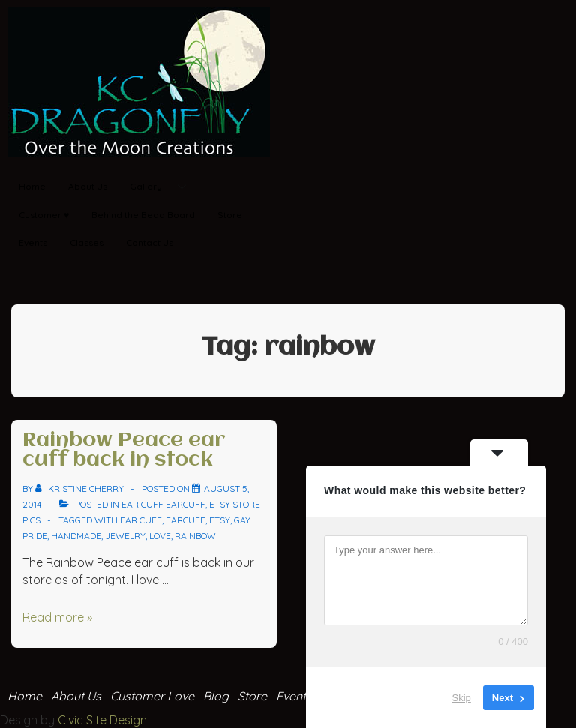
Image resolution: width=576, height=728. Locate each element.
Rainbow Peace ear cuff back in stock (124, 451)
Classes (87, 243)
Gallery (163, 187)
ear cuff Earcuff (163, 504)
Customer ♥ (44, 215)
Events (33, 243)
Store (230, 215)
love (160, 536)
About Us (88, 186)
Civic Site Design (102, 720)
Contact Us (150, 243)
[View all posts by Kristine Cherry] (81, 488)
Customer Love (152, 696)
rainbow (195, 536)
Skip (462, 698)
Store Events (275, 696)
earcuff (186, 520)
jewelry (125, 536)
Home (32, 186)
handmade (76, 536)
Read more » (57, 617)
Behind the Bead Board (143, 215)
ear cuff (141, 520)
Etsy (220, 520)
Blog (216, 696)
